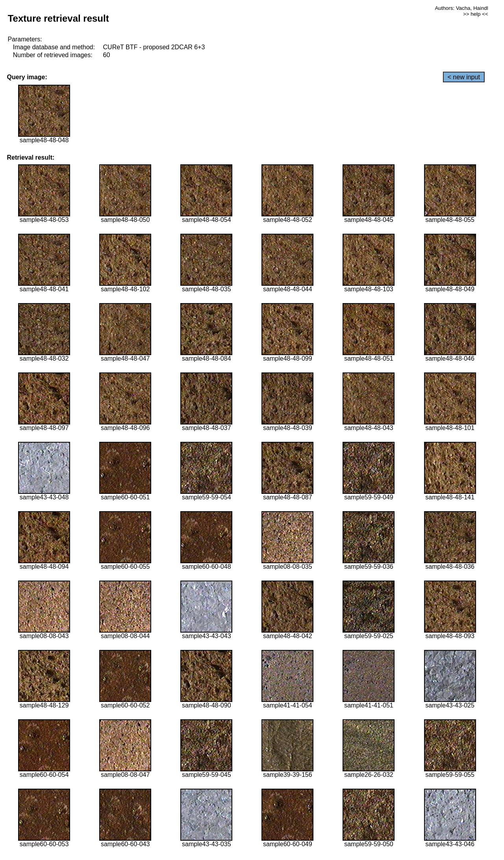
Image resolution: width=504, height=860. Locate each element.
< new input (464, 77)
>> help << (476, 14)
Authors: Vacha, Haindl (461, 8)
